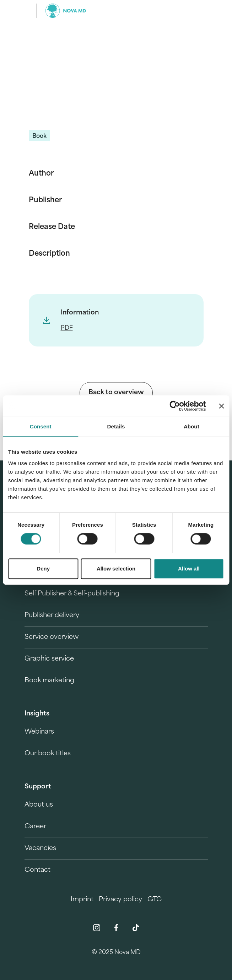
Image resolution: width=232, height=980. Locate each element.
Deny (43, 569)
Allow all (189, 569)
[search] (201, 11)
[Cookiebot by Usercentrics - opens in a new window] (175, 406)
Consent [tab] (41, 426)
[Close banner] (221, 406)
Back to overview (116, 393)
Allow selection (116, 569)
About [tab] (191, 426)
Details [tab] (116, 426)
